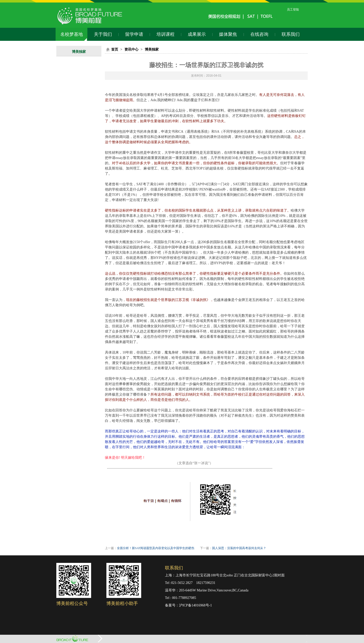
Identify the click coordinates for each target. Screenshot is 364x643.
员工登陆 (293, 10)
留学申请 (134, 34)
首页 (115, 49)
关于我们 (103, 34)
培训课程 (165, 34)
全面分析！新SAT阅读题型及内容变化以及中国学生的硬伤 (156, 548)
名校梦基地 (72, 34)
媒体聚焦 (228, 34)
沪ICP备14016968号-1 (195, 605)
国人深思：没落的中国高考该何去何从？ (239, 548)
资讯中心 (131, 49)
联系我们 (291, 34)
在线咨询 (259, 34)
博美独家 (79, 52)
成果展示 (197, 34)
